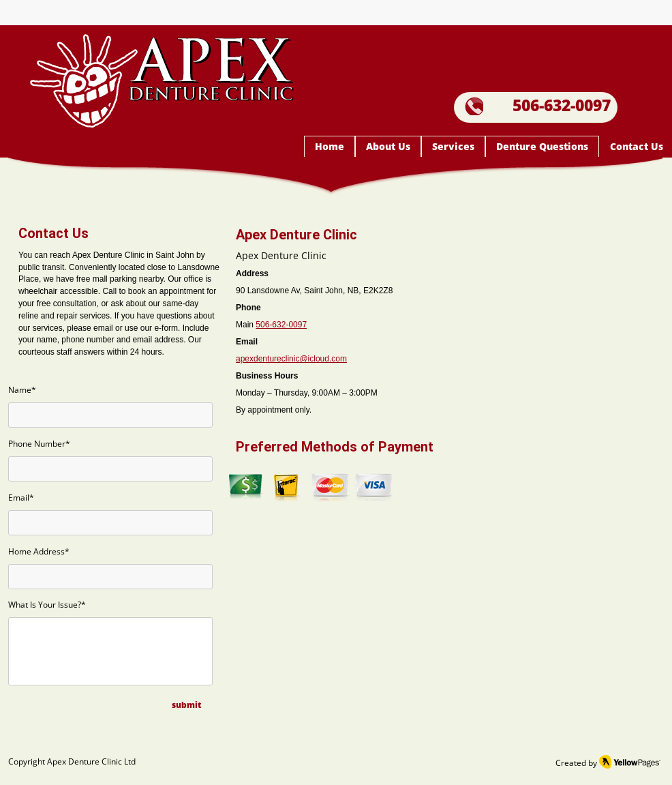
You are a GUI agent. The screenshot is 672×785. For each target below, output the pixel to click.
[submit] (186, 706)
